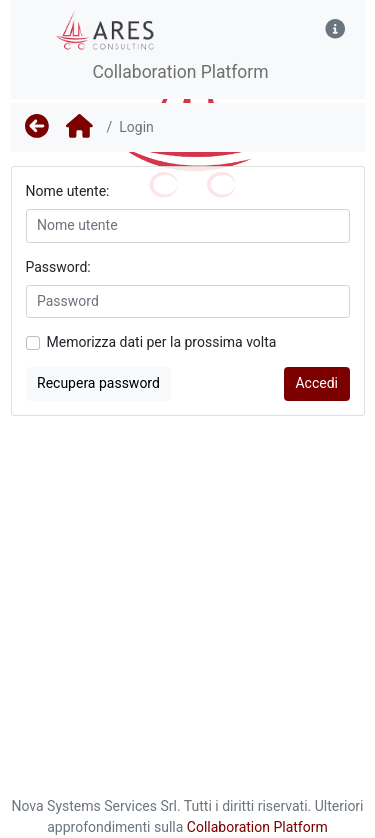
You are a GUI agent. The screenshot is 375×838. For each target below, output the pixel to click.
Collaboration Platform (257, 827)
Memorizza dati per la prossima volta (162, 342)
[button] (335, 29)
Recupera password (98, 383)
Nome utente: (68, 191)
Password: (58, 267)
